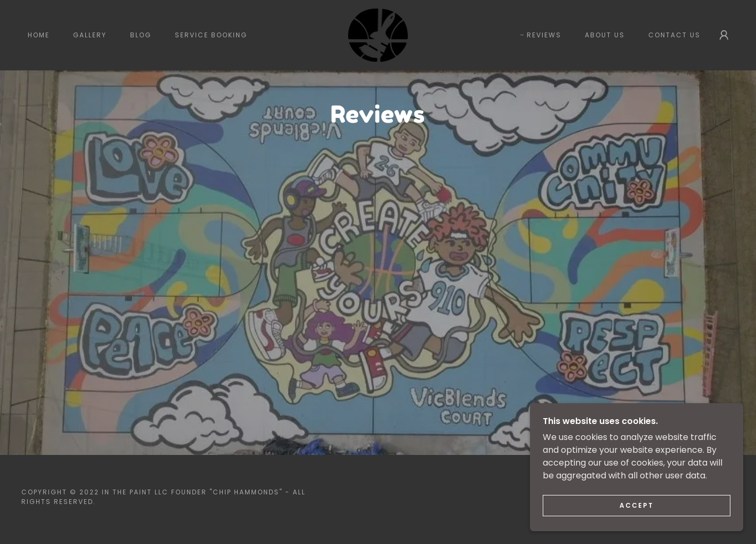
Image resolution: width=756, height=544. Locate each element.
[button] (724, 35)
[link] (378, 34)
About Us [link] (605, 35)
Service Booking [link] (211, 35)
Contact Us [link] (674, 35)
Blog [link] (141, 35)
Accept (637, 505)
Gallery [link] (90, 35)
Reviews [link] (544, 35)
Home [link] (39, 35)
